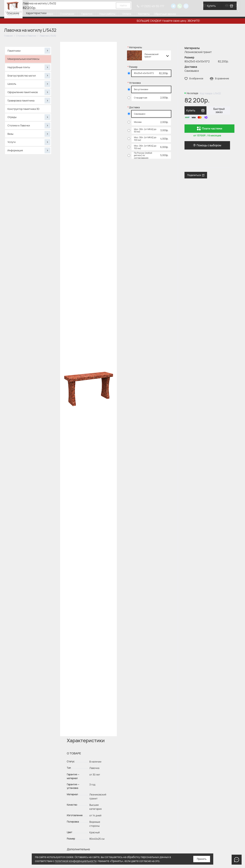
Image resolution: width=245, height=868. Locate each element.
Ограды (29, 117)
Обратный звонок (165, 14)
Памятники (29, 51)
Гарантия (87, 14)
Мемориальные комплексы (24, 59)
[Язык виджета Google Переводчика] (239, 11)
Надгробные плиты (29, 67)
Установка (135, 83)
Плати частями (209, 129)
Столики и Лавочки (29, 125)
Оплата (127, 14)
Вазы (29, 134)
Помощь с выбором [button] (207, 145)
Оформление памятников (29, 92)
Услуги (29, 142)
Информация (29, 150)
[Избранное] (236, 5)
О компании (67, 14)
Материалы (136, 47)
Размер (133, 67)
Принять (202, 859)
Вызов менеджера (42, 14)
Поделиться (196, 175)
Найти (123, 6)
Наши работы (107, 14)
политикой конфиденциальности (76, 861)
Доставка (134, 107)
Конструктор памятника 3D (24, 109)
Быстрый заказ (219, 110)
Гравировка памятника (29, 101)
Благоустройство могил (29, 76)
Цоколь (29, 84)
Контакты (144, 14)
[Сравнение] (227, 5)
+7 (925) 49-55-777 (150, 6)
